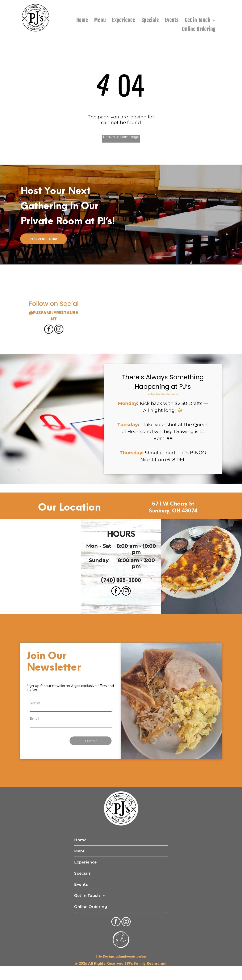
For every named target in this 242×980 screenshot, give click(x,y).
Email (34, 719)
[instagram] (59, 330)
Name (35, 703)
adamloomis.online (131, 956)
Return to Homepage (121, 137)
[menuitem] (82, 20)
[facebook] (49, 330)
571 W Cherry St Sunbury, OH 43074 (173, 507)
